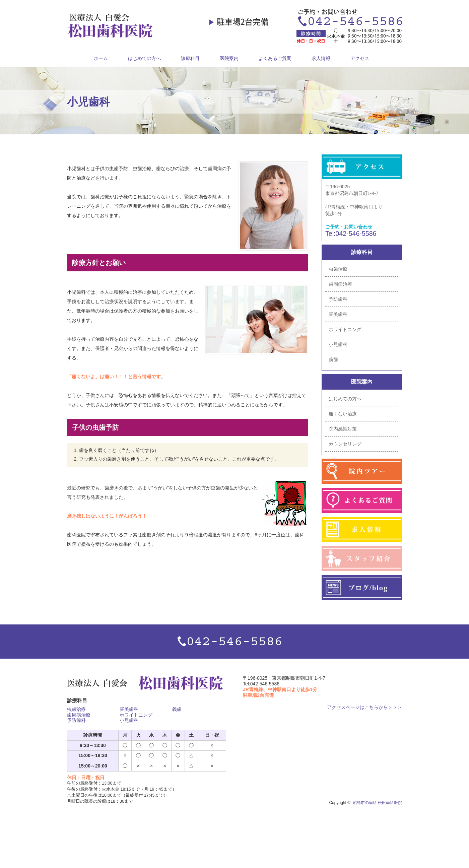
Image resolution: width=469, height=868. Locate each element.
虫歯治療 (338, 269)
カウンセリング (345, 444)
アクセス (360, 58)
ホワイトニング (345, 329)
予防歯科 (338, 299)
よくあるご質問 (275, 58)
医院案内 (229, 58)
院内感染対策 (343, 429)
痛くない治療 (343, 414)
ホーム (101, 58)
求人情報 (321, 58)
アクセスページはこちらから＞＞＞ (364, 707)
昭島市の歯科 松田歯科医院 (377, 803)
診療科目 (190, 58)
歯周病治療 (340, 284)
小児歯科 (338, 344)
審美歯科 (338, 314)
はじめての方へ (144, 58)
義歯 (333, 359)
